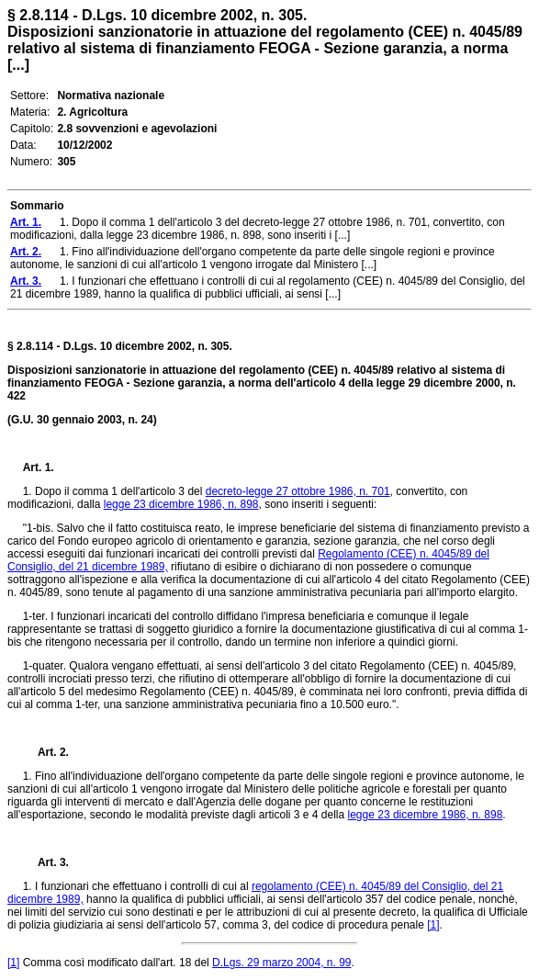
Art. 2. (46, 752)
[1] (433, 925)
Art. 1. (39, 467)
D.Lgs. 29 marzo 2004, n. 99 (281, 963)
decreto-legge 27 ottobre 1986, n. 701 (298, 491)
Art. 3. (46, 862)
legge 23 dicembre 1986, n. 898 (181, 504)
